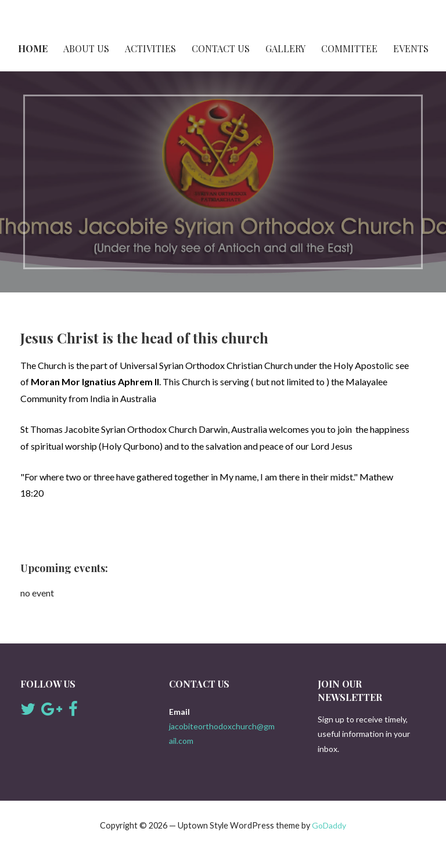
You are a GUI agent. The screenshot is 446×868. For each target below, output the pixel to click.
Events (411, 48)
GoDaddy (329, 825)
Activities (150, 48)
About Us (86, 48)
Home (33, 48)
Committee (349, 48)
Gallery (285, 48)
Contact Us (221, 48)
